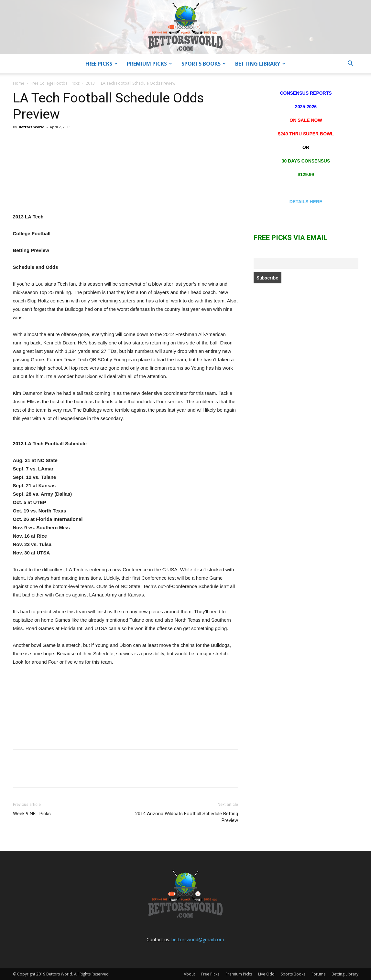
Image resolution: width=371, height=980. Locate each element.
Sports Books (204, 64)
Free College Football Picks (55, 83)
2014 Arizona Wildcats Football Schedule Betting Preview (187, 817)
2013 (90, 83)
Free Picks (101, 64)
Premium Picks (149, 64)
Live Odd (266, 974)
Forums (318, 974)
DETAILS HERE (306, 202)
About (189, 974)
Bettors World (32, 127)
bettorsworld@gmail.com (198, 939)
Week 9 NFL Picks (32, 814)
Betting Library (260, 64)
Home (19, 83)
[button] (351, 64)
